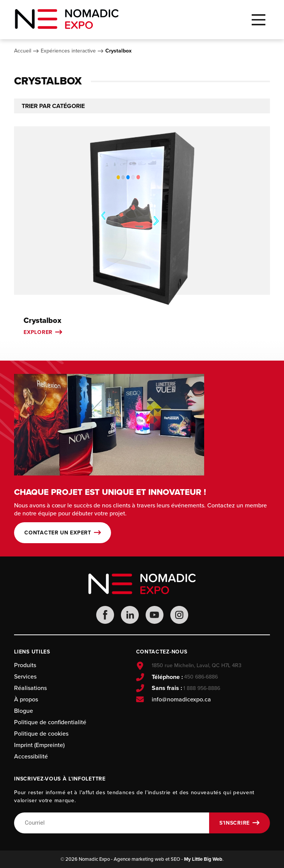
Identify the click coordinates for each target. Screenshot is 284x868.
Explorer (38, 332)
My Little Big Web (203, 859)
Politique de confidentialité (50, 722)
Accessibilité (31, 756)
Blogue (24, 711)
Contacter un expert (58, 533)
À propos (26, 699)
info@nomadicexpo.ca (181, 699)
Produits (25, 665)
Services (25, 676)
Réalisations (30, 688)
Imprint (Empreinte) (39, 745)
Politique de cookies (41, 734)
